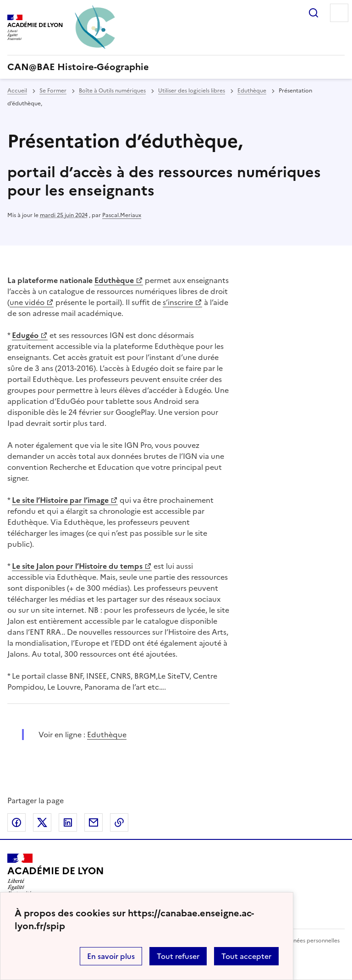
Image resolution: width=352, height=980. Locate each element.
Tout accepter (246, 956)
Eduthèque (114, 280)
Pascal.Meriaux (122, 215)
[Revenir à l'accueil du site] (56, 875)
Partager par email (93, 822)
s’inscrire (178, 302)
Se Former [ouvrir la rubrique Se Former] (53, 91)
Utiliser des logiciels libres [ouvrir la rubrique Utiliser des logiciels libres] (192, 91)
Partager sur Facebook (16, 822)
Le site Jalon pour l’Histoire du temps (77, 566)
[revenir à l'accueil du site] (176, 67)
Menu (339, 13)
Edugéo (25, 335)
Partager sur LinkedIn (68, 822)
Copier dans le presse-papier (119, 822)
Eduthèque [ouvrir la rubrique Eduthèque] (252, 91)
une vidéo (27, 302)
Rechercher (313, 13)
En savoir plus (111, 956)
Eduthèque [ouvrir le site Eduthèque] (107, 735)
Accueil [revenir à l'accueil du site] (17, 91)
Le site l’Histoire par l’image (60, 500)
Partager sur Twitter (42, 822)
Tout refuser (178, 956)
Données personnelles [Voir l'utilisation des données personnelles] (311, 941)
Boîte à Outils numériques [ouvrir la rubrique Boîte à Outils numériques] (112, 91)
